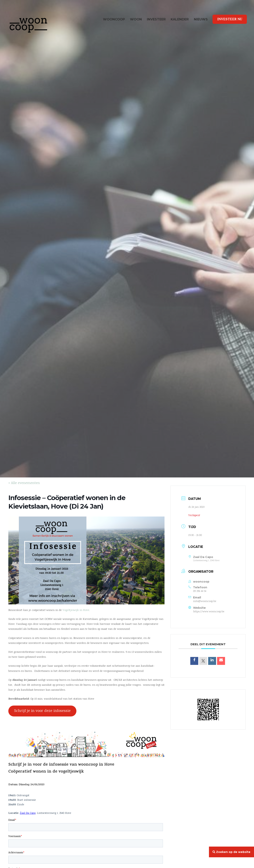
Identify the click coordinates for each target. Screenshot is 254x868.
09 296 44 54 (200, 591)
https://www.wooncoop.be (209, 612)
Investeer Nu (230, 20)
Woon (136, 19)
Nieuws (201, 19)
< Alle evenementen (24, 483)
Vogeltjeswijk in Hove (76, 610)
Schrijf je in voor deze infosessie (42, 711)
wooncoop (114, 19)
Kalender (180, 19)
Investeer (156, 19)
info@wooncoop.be (205, 601)
